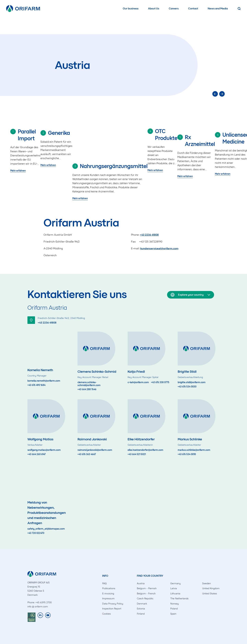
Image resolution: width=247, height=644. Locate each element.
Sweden (207, 583)
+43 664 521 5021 (137, 454)
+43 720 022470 (36, 533)
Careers (174, 8)
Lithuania (175, 594)
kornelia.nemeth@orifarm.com (44, 381)
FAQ (104, 583)
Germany (175, 583)
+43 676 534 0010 (187, 454)
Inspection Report (112, 609)
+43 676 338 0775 (160, 382)
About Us (154, 8)
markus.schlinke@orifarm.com (194, 450)
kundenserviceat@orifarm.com (159, 248)
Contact (193, 8)
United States (210, 594)
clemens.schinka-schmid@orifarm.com (89, 384)
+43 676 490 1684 (36, 385)
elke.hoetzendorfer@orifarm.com (145, 450)
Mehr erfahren (18, 171)
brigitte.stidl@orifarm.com (192, 382)
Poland (174, 609)
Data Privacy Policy (113, 604)
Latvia (174, 588)
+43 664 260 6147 (37, 454)
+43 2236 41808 (149, 235)
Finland (141, 614)
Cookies (107, 614)
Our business (131, 8)
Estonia (141, 609)
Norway (175, 604)
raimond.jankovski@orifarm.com (95, 450)
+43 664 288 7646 (87, 389)
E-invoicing (108, 594)
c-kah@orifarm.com (138, 382)
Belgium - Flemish (147, 588)
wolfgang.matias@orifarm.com (44, 450)
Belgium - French (146, 594)
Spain (173, 614)
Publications (109, 588)
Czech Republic (145, 599)
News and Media (218, 8)
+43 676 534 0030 (187, 387)
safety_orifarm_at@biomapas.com (46, 529)
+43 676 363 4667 (87, 454)
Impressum (108, 599)
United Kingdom (211, 588)
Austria (141, 583)
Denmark (142, 604)
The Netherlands (179, 599)
